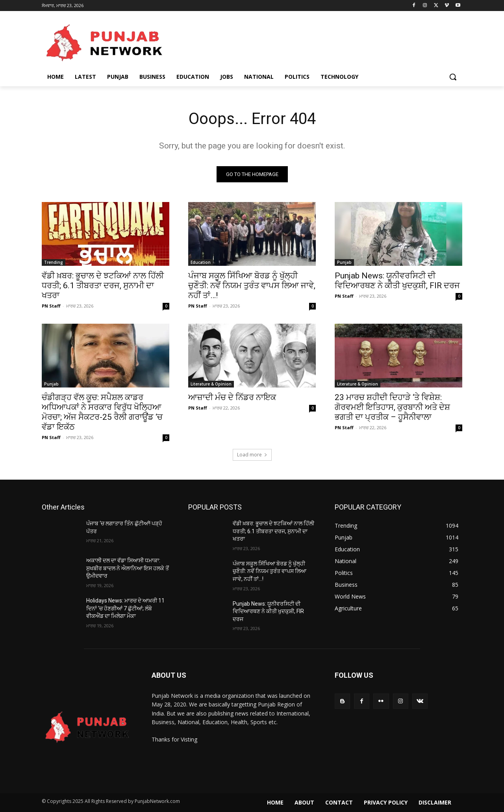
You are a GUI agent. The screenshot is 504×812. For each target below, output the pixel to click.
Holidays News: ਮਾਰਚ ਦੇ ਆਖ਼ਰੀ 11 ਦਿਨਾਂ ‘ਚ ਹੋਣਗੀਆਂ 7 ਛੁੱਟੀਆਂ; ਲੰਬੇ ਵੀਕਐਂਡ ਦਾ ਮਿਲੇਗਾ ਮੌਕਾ (125, 608)
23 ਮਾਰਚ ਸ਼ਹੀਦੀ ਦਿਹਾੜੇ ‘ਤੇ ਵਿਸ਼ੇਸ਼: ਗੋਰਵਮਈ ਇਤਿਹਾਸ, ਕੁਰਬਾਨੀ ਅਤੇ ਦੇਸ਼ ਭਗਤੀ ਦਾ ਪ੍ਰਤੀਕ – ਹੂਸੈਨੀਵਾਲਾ (392, 407)
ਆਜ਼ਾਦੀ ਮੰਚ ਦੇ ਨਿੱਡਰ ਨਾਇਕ (232, 397)
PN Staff (51, 306)
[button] (453, 77)
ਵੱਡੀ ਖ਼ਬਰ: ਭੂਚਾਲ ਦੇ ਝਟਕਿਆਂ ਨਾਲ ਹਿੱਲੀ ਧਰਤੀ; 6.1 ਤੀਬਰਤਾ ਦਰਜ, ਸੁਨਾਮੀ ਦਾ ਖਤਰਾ (103, 285)
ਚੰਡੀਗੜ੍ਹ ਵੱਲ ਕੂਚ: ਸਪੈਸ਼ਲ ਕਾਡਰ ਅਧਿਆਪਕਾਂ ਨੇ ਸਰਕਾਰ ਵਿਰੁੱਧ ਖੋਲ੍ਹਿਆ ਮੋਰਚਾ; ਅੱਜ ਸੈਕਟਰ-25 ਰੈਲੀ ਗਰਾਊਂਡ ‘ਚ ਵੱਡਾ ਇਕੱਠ (102, 412)
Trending (54, 262)
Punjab (344, 262)
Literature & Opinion (211, 384)
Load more (252, 455)
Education (201, 262)
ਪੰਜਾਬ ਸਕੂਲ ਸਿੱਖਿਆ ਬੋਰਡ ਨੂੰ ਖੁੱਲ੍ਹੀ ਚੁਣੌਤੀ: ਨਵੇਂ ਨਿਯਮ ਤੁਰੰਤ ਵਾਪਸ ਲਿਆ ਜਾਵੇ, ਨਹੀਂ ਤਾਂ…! (252, 285)
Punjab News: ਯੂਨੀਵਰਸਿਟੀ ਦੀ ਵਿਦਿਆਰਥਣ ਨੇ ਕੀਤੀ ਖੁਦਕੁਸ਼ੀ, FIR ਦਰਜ (397, 281)
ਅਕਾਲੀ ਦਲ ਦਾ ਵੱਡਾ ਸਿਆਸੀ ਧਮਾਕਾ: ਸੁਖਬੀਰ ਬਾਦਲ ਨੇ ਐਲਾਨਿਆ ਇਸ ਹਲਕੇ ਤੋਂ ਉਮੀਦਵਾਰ (128, 568)
